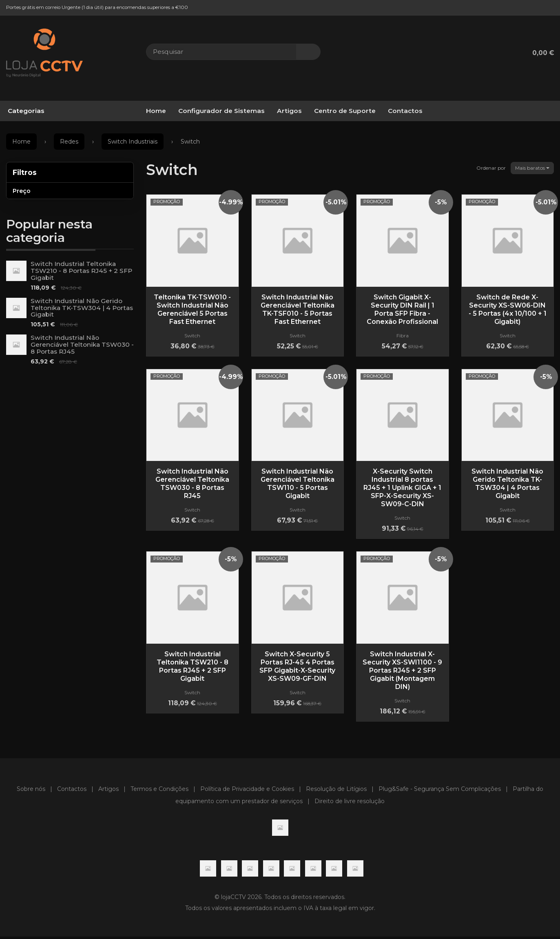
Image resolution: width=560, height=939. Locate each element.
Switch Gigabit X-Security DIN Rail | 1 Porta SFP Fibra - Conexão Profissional (402, 309)
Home (156, 111)
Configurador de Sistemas (221, 111)
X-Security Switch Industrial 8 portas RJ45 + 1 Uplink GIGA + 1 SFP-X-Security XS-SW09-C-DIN (402, 488)
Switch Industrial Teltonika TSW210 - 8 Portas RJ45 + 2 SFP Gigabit (81, 271)
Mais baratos (532, 168)
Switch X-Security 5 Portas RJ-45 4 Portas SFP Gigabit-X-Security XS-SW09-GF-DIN (297, 668)
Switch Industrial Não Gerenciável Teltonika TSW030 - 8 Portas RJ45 (82, 344)
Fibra (403, 336)
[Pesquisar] (308, 52)
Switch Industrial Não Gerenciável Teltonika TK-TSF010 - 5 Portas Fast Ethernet (298, 309)
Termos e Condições (159, 791)
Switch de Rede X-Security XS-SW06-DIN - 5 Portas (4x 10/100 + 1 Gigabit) (508, 309)
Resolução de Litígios (336, 791)
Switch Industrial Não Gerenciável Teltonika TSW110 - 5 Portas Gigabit (298, 484)
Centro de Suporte (345, 111)
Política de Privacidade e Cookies (247, 791)
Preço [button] (22, 191)
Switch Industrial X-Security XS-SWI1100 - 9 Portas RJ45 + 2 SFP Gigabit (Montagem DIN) (402, 672)
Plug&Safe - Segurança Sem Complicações (440, 791)
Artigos (289, 111)
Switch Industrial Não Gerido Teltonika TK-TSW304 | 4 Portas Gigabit (82, 308)
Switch (172, 170)
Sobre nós (31, 791)
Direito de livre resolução (350, 803)
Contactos (405, 111)
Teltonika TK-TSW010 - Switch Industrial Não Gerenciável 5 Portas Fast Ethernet (192, 309)
